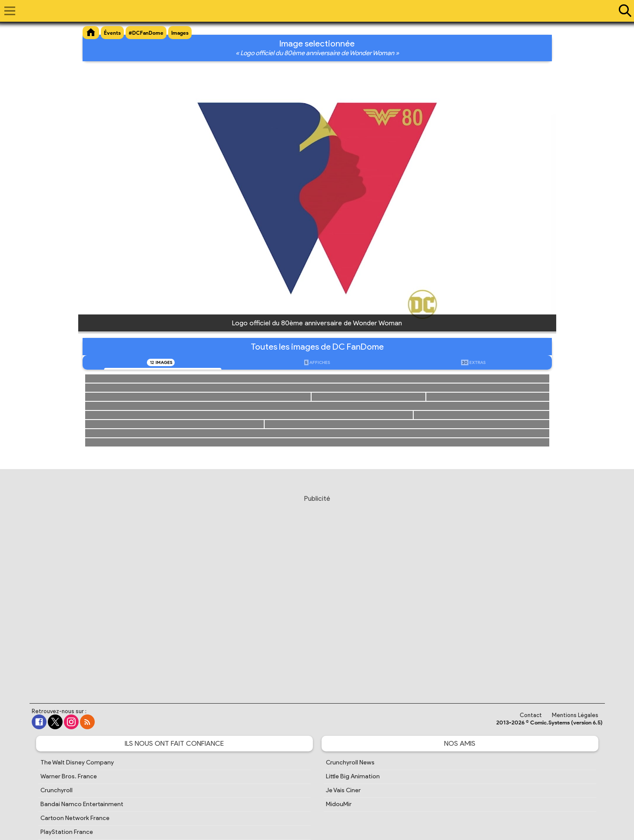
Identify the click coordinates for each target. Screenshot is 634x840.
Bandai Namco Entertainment (82, 804)
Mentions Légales (575, 715)
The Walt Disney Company (77, 762)
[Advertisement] (317, 591)
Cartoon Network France (75, 818)
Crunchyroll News (350, 762)
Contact (531, 715)
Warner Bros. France (69, 776)
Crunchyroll (56, 790)
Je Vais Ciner (343, 790)
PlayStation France (67, 832)
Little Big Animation (353, 776)
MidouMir (339, 804)
